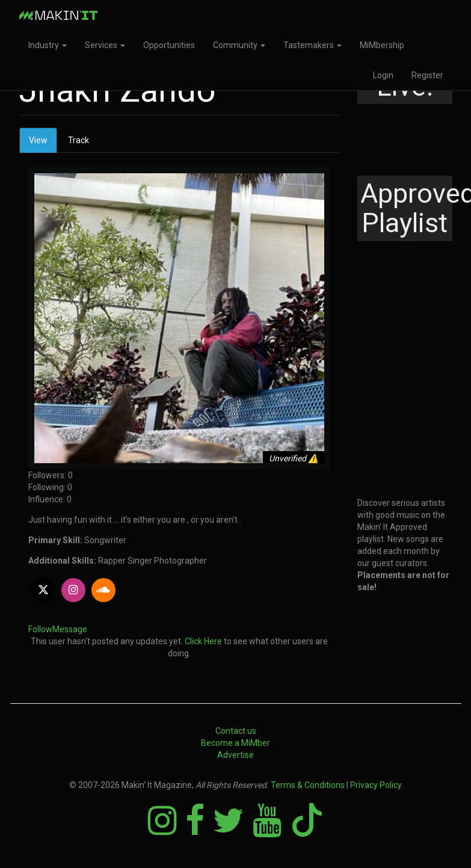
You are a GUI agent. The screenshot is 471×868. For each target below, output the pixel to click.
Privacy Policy (376, 785)
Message (70, 629)
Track (78, 140)
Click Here (203, 641)
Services (105, 45)
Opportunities (169, 45)
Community (239, 45)
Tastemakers (312, 45)
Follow (40, 629)
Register (427, 75)
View (43, 143)
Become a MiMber (235, 743)
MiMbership (382, 45)
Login (383, 75)
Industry (48, 45)
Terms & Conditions (308, 785)
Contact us (236, 731)
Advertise (235, 755)
